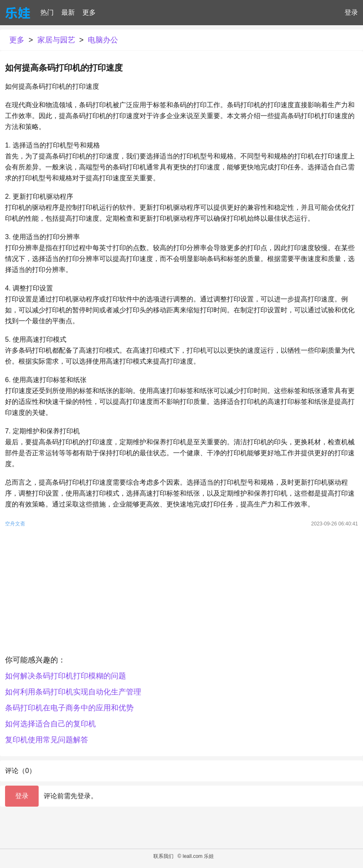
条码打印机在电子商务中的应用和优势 (69, 708)
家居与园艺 (56, 40)
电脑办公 (103, 40)
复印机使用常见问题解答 (47, 740)
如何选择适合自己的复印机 (50, 724)
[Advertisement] (181, 593)
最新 (68, 12)
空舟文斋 (15, 524)
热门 (47, 12)
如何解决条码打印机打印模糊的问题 (66, 676)
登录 (351, 12)
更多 (89, 12)
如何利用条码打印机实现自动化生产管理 (73, 692)
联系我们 (163, 856)
